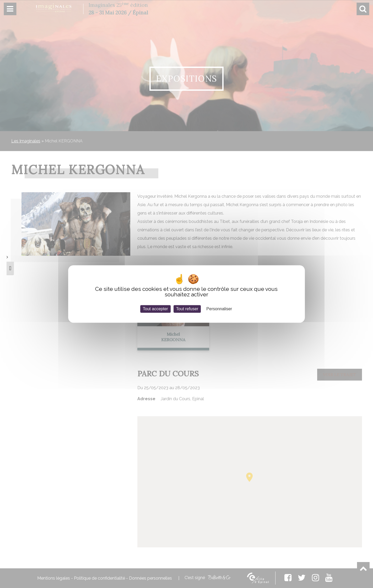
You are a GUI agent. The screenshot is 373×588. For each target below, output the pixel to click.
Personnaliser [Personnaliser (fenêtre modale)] (219, 309)
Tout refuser (187, 309)
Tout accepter (155, 309)
